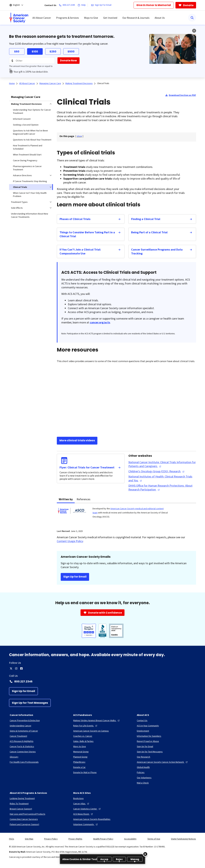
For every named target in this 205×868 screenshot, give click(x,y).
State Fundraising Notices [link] (183, 839)
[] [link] (79, 136)
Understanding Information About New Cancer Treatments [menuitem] (30, 215)
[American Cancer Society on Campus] (91, 731)
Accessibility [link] (130, 839)
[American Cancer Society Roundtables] (92, 819)
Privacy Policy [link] (51, 839)
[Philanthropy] (79, 762)
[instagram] (16, 668)
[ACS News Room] (83, 814)
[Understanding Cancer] (21, 726)
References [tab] (84, 499)
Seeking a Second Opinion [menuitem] (26, 125)
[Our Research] (143, 757)
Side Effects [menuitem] (17, 208)
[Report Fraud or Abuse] (148, 741)
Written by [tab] (66, 499)
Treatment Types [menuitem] (19, 202)
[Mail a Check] (143, 783)
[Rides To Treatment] (19, 804)
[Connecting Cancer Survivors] (24, 819)
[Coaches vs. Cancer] (83, 736)
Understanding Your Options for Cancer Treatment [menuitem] (32, 111)
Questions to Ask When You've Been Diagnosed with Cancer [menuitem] (30, 132)
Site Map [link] (29, 839)
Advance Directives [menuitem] (22, 175)
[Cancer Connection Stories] (23, 752)
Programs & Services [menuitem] (68, 18)
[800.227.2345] (68, 5)
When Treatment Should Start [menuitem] (27, 155)
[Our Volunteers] (144, 778)
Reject (119, 860)
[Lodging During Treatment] (22, 798)
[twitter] (11, 668)
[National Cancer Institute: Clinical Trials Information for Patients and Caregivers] (162, 464)
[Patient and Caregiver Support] (24, 824)
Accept (104, 860)
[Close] (145, 854)
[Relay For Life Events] (86, 726)
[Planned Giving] (80, 757)
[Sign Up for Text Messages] (30, 703)
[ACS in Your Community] (148, 726)
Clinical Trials (103, 83)
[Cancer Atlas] (81, 804)
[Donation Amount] (32, 61)
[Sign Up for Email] (23, 691)
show (79, 136)
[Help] (82, 5)
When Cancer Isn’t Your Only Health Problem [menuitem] (30, 195)
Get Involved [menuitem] (110, 18)
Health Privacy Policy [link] (103, 839)
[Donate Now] (68, 61)
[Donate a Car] (79, 767)
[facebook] (21, 668)
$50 (17, 52)
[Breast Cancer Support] (21, 809)
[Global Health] (143, 767)
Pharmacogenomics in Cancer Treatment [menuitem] (27, 168)
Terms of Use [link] (154, 839)
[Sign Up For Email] (102, 5)
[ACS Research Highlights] (22, 741)
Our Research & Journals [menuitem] (136, 18)
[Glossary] (14, 757)
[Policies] (141, 772)
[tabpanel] (126, 514)
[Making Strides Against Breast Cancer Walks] (97, 720)
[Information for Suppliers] (149, 736)
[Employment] (143, 731)
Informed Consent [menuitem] (22, 119)
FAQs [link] (12, 839)
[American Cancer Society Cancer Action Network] (163, 762)
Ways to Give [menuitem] (91, 18)
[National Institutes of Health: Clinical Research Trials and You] (162, 478)
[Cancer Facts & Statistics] (22, 746)
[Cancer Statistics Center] (87, 809)
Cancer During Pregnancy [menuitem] (25, 160)
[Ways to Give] (80, 746)
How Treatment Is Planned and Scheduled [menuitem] (28, 147)
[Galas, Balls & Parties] (83, 741)
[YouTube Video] (126, 400)
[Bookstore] (78, 798)
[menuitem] (19, 18)
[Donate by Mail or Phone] (85, 772)
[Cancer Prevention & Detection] (25, 720)
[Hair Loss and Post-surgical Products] (28, 814)
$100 (35, 52)
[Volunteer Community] (86, 824)
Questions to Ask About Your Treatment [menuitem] (32, 140)
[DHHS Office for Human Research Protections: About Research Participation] (162, 488)
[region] (102, 859)
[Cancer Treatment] (18, 736)
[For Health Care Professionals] (24, 762)
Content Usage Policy (70, 541)
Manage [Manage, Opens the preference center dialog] (135, 860)
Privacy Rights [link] (75, 839)
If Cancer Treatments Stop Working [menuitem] (30, 181)
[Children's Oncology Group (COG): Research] (157, 471)
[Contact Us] (142, 720)
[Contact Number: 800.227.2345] (103, 681)
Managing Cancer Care (26, 97)
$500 (71, 52)
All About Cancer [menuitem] (42, 18)
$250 (53, 52)
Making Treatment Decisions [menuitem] (26, 104)
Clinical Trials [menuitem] (20, 187)
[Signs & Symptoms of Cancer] (24, 731)
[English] (19, 5)
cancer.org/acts (100, 322)
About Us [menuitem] (160, 18)
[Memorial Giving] (81, 752)
